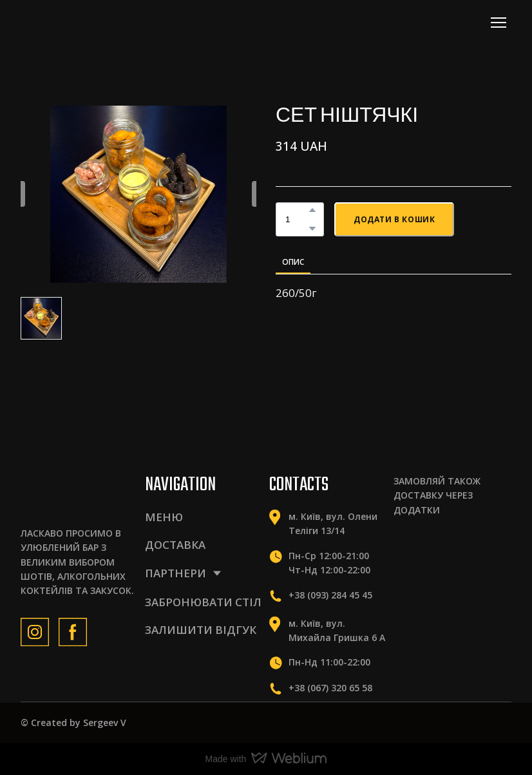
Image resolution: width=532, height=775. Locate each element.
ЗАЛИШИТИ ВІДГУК (201, 630)
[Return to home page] (77, 22)
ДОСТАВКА (175, 545)
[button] (312, 210)
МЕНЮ (164, 517)
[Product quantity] (297, 219)
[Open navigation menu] (499, 23)
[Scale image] (418, 547)
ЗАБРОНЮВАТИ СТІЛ (203, 602)
